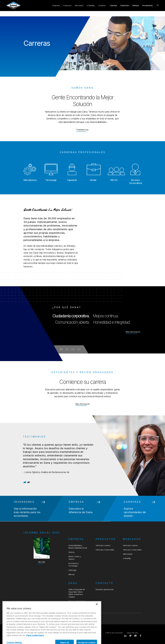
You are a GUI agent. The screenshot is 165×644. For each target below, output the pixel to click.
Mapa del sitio (132, 633)
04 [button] (79, 349)
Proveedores (147, 6)
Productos (67, 6)
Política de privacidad (114, 633)
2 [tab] (29, 482)
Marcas (71, 574)
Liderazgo (72, 570)
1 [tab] (25, 482)
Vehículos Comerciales (105, 550)
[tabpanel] (82, 456)
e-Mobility (91, 6)
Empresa (56, 6)
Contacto (102, 6)
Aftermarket (128, 554)
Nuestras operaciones (105, 589)
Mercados (79, 6)
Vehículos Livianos (103, 545)
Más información (133, 332)
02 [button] (67, 349)
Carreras (113, 6)
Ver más (42, 562)
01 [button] (62, 349)
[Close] (97, 616)
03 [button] (73, 349)
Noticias (136, 6)
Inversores (125, 6)
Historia (71, 552)
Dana (73, 583)
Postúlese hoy (82, 130)
